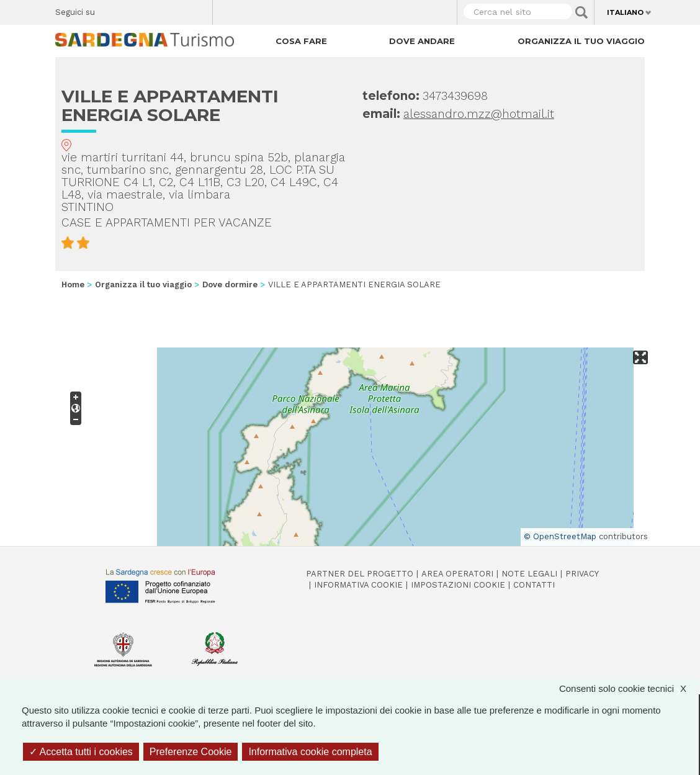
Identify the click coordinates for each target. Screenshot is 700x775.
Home (73, 284)
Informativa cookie (358, 585)
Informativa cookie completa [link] (310, 752)
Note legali (529, 574)
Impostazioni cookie (458, 585)
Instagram (155, 9)
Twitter (133, 9)
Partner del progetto (360, 574)
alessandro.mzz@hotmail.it (479, 114)
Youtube (198, 9)
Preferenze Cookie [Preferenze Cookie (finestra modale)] (191, 752)
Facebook (111, 9)
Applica (581, 12)
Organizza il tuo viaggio (581, 41)
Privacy (582, 574)
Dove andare (422, 41)
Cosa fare (301, 41)
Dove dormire (230, 284)
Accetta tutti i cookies (81, 752)
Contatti (534, 585)
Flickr (177, 9)
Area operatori (457, 574)
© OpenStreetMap (560, 536)
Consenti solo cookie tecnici (629, 688)
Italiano (625, 12)
